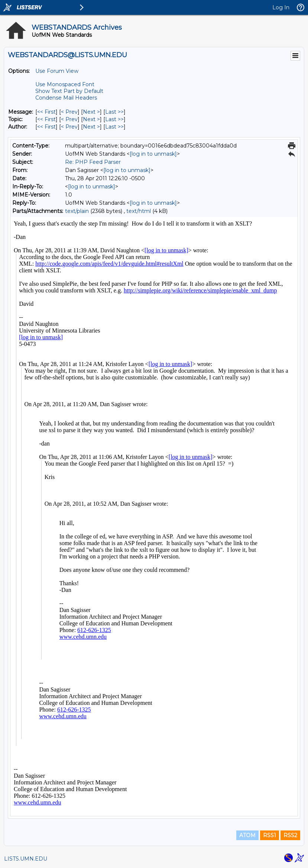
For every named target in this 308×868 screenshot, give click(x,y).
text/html (139, 211)
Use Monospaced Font (65, 84)
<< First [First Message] (46, 112)
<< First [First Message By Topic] (46, 119)
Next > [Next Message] (91, 112)
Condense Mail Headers (66, 98)
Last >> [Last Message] (114, 112)
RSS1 (270, 835)
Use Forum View (57, 71)
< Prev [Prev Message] (69, 112)
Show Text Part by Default (69, 91)
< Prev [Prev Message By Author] (69, 127)
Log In (281, 7)
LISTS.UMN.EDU (26, 859)
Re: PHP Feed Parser (93, 162)
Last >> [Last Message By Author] (114, 127)
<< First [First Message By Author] (46, 127)
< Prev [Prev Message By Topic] (69, 119)
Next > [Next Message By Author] (91, 127)
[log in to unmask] (153, 154)
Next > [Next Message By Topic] (91, 119)
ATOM (247, 835)
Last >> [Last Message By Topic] (114, 119)
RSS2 (290, 835)
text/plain (77, 211)
